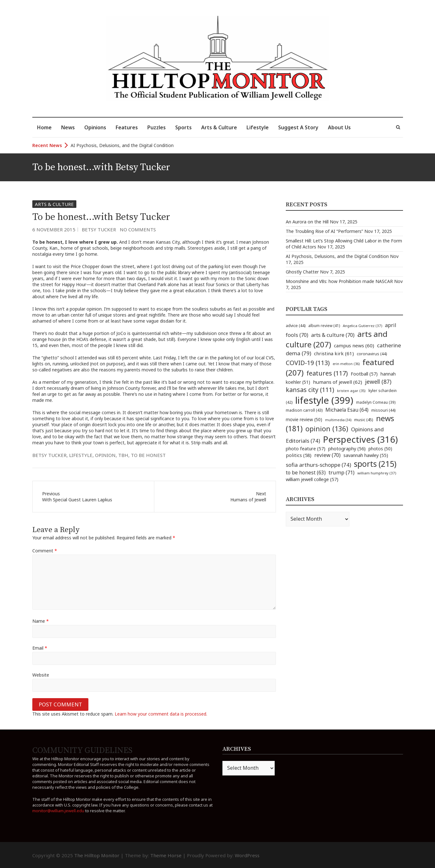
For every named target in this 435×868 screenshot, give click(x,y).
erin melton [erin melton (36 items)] (346, 364)
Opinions (95, 127)
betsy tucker (49, 455)
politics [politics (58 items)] (299, 455)
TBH (123, 455)
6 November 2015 (54, 229)
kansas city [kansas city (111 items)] (310, 390)
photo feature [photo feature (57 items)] (306, 448)
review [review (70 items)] (327, 455)
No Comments (138, 229)
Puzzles (157, 127)
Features (127, 127)
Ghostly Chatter (302, 272)
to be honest (148, 455)
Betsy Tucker (99, 229)
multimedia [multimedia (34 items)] (338, 420)
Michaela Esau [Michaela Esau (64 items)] (347, 410)
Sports (183, 127)
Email (40, 648)
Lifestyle (258, 127)
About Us (339, 127)
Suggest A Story (298, 127)
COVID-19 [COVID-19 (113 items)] (308, 363)
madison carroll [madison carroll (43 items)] (304, 410)
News (68, 127)
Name (41, 621)
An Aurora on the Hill (307, 222)
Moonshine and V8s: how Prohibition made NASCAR (339, 281)
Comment (45, 551)
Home (44, 127)
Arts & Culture (219, 127)
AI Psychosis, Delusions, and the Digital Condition (122, 145)
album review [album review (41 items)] (324, 326)
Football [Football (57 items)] (364, 374)
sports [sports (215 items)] (375, 464)
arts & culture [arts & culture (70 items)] (333, 335)
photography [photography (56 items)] (347, 448)
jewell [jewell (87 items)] (378, 382)
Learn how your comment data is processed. (161, 714)
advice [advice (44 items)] (296, 326)
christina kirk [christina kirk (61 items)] (334, 353)
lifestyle (81, 455)
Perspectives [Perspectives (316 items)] (360, 439)
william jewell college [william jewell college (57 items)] (312, 479)
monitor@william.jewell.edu (58, 811)
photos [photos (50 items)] (380, 449)
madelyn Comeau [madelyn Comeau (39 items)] (376, 402)
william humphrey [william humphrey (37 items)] (377, 473)
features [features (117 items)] (327, 373)
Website (41, 675)
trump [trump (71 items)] (342, 473)
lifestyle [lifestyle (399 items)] (324, 400)
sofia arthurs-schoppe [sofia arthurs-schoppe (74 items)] (318, 465)
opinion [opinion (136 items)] (327, 429)
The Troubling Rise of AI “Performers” (324, 231)
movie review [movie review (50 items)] (304, 419)
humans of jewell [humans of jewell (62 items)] (338, 382)
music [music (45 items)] (364, 420)
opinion (105, 455)
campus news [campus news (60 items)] (354, 345)
